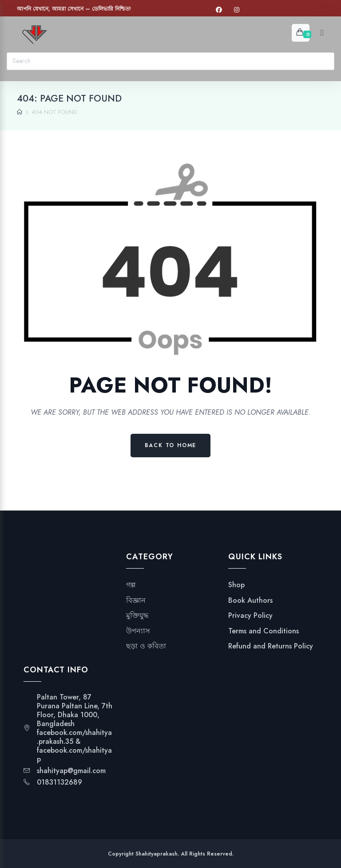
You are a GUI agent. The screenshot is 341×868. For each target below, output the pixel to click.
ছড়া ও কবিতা (146, 646)
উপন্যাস (138, 631)
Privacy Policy (250, 616)
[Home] (20, 112)
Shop (236, 585)
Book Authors (250, 601)
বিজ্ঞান (136, 601)
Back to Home (171, 445)
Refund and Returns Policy (271, 646)
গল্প (131, 585)
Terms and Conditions (264, 631)
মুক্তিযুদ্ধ (137, 616)
